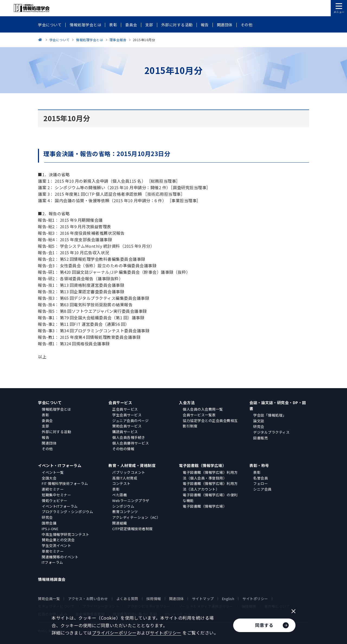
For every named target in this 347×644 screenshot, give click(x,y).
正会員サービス (125, 409)
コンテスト (121, 483)
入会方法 (187, 402)
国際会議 (49, 523)
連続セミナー (53, 489)
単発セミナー (53, 551)
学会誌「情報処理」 (270, 415)
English (228, 599)
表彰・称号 (259, 465)
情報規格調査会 (52, 579)
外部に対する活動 (56, 432)
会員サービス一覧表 (199, 415)
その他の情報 (123, 449)
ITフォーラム (52, 562)
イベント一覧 (53, 472)
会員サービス (120, 402)
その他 (47, 449)
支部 (45, 426)
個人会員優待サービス (131, 443)
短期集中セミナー (56, 495)
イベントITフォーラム (60, 506)
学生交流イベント (56, 545)
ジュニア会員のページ (130, 421)
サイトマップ (203, 599)
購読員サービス (125, 432)
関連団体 (49, 443)
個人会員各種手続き (129, 437)
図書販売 (261, 438)
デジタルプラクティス (271, 432)
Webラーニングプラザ (131, 500)
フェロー (261, 483)
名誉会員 (261, 478)
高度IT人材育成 (125, 478)
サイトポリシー (255, 599)
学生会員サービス (127, 415)
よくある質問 (127, 599)
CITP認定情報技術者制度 (133, 529)
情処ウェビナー (55, 500)
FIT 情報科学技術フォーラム (65, 483)
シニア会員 (262, 489)
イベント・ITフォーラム (60, 465)
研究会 (259, 426)
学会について (50, 402)
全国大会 (49, 478)
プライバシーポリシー (114, 633)
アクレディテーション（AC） (136, 517)
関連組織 (120, 523)
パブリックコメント (129, 472)
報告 (45, 437)
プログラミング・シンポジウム (67, 512)
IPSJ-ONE (50, 529)
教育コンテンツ (125, 512)
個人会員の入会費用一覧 (203, 409)
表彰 (45, 415)
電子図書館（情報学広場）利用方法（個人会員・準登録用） (210, 475)
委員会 (47, 421)
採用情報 (154, 599)
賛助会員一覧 (49, 599)
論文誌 (259, 421)
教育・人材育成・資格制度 (132, 465)
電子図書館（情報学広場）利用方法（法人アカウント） (210, 486)
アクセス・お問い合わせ (88, 599)
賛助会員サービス (127, 426)
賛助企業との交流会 (58, 540)
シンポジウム (123, 506)
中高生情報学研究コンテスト (66, 534)
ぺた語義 (120, 495)
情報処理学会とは (56, 409)
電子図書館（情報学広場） (203, 465)
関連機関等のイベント (60, 557)
